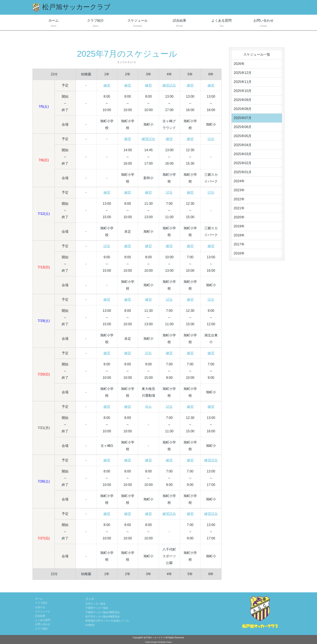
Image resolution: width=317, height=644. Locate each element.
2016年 (239, 253)
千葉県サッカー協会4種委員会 (103, 612)
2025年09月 (243, 100)
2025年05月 (243, 136)
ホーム (54, 23)
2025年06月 (243, 127)
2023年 (239, 190)
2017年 (239, 244)
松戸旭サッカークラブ (154, 638)
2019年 (239, 226)
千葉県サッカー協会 (97, 608)
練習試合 (169, 85)
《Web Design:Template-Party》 (158, 642)
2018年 (239, 235)
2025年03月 (243, 154)
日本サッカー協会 (96, 604)
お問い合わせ (263, 23)
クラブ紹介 (96, 23)
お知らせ (40, 607)
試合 (211, 139)
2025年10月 (243, 91)
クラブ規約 (41, 629)
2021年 (239, 208)
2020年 (239, 217)
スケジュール (138, 23)
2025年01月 (243, 172)
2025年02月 (243, 163)
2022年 (239, 199)
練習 (107, 85)
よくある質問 (221, 23)
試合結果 (179, 23)
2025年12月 (243, 73)
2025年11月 (243, 82)
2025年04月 (243, 145)
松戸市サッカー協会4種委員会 (103, 616)
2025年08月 (243, 109)
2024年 (239, 181)
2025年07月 (243, 118)
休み (148, 407)
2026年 (239, 64)
